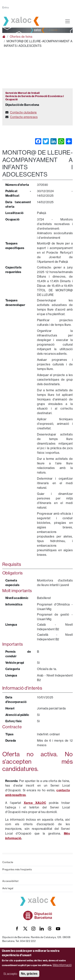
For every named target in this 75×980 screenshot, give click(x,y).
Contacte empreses (24, 117)
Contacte (8, 862)
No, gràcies (29, 974)
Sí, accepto (10, 974)
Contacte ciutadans (23, 112)
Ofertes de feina (21, 37)
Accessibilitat (10, 881)
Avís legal (8, 888)
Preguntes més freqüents (17, 869)
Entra (5, 8)
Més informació (62, 965)
